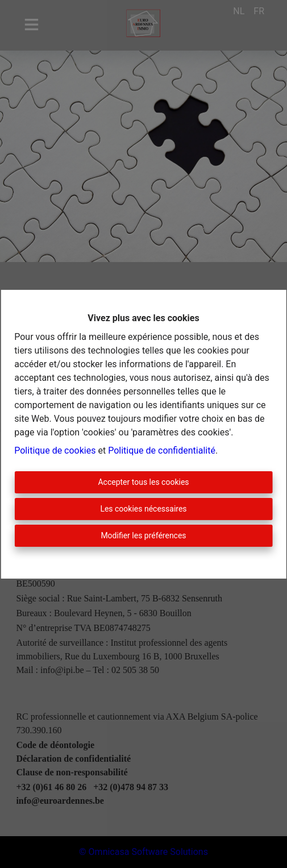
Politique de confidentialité (162, 450)
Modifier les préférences (143, 535)
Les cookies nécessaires (143, 509)
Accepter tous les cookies (143, 482)
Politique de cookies (55, 450)
